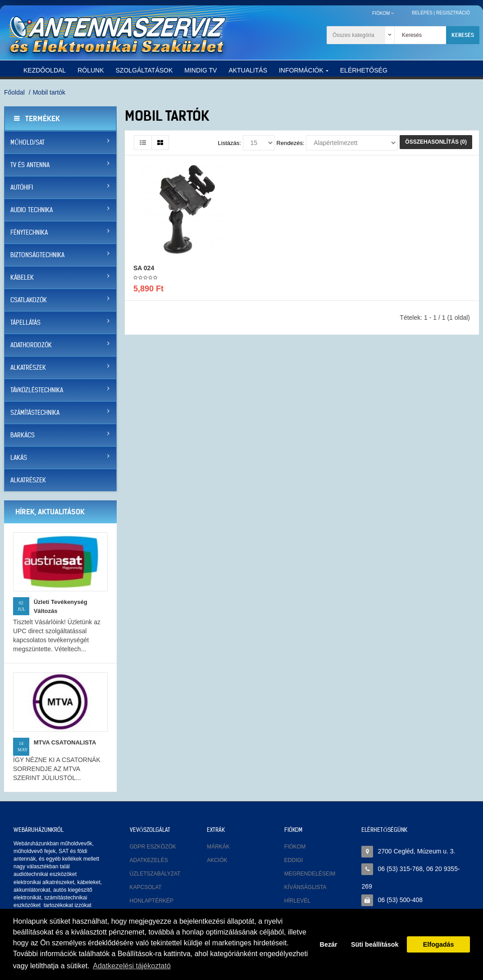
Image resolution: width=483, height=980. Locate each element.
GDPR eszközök (153, 847)
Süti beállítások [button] (375, 944)
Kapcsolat (146, 887)
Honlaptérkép (152, 901)
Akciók (217, 860)
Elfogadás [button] (439, 944)
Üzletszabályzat (155, 874)
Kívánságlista (305, 887)
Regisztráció (453, 13)
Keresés (463, 35)
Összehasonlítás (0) (436, 142)
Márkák (218, 847)
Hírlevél (297, 901)
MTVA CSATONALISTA (65, 742)
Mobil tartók (49, 92)
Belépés (422, 13)
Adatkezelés (149, 860)
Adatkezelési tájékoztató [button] (132, 966)
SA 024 (144, 268)
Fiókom (295, 847)
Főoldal (14, 92)
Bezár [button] (329, 944)
